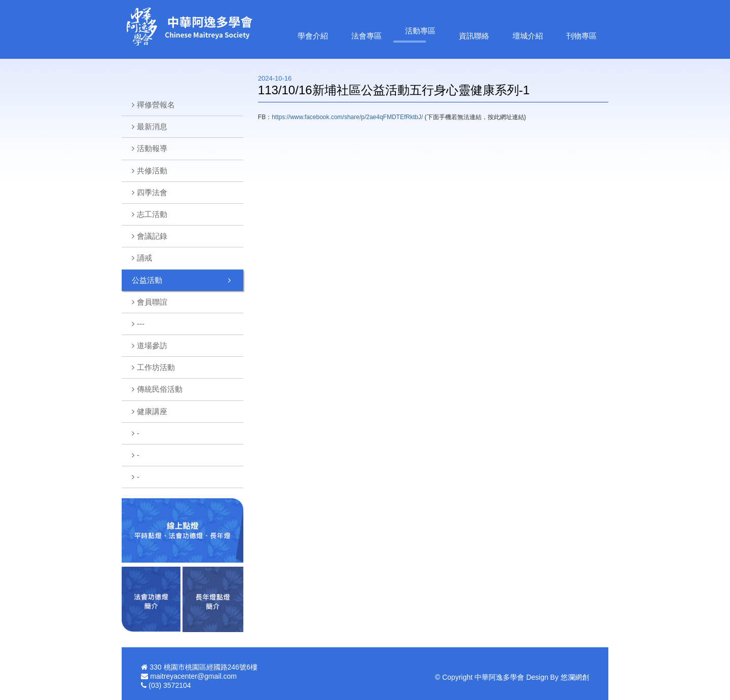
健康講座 (152, 411)
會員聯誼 (152, 302)
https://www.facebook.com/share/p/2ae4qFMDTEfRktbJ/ (347, 117)
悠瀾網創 (575, 677)
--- (141, 324)
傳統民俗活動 (160, 389)
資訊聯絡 (474, 36)
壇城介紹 (528, 36)
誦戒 (144, 258)
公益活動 (147, 280)
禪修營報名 (156, 105)
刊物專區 (581, 36)
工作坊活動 (156, 367)
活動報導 (152, 148)
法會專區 (367, 36)
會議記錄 (152, 236)
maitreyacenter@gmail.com (193, 676)
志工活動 (152, 214)
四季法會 (152, 192)
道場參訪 (152, 345)
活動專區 (420, 31)
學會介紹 (313, 36)
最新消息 (152, 126)
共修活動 (152, 171)
